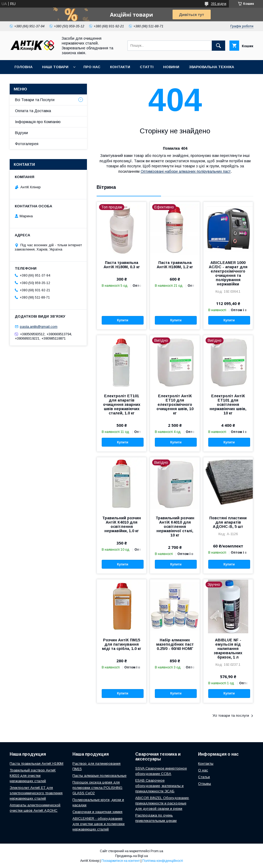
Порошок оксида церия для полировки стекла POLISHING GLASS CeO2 (97, 788)
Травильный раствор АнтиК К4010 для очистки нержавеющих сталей (33, 776)
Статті (147, 67)
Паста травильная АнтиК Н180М (36, 764)
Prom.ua (157, 851)
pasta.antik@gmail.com (39, 327)
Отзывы (204, 784)
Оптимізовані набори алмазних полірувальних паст (186, 171)
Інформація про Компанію (38, 122)
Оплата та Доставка (33, 111)
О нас (203, 770)
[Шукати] (218, 46)
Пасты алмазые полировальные (99, 776)
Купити (123, 320)
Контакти (120, 67)
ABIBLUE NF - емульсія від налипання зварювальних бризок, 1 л (228, 649)
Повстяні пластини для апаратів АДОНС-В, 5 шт (228, 522)
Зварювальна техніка (211, 67)
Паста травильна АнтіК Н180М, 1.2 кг (175, 265)
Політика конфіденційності (163, 861)
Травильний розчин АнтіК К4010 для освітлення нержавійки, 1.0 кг (122, 524)
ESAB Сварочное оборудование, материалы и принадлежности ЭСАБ (159, 786)
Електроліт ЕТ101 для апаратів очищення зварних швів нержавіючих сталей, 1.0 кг (122, 404)
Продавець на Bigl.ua (131, 856)
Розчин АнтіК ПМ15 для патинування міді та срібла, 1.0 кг (122, 644)
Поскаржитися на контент (121, 861)
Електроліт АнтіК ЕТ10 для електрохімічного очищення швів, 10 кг (175, 404)
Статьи (204, 777)
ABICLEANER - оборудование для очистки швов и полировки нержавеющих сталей (98, 824)
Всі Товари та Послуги (35, 100)
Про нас (92, 67)
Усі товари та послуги (231, 716)
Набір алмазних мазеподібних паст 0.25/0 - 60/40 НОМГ (175, 644)
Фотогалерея (27, 144)
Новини (171, 67)
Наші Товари (55, 67)
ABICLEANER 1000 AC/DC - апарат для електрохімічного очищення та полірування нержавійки (228, 273)
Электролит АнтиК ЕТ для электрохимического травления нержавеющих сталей (36, 793)
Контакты (206, 764)
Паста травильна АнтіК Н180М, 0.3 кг (122, 265)
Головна (23, 67)
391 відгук (219, 4)
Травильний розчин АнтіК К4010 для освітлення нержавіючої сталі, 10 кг (175, 527)
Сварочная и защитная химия (97, 812)
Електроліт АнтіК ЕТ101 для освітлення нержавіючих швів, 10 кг (228, 404)
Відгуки (21, 133)
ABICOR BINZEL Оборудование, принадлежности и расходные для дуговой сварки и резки (162, 803)
